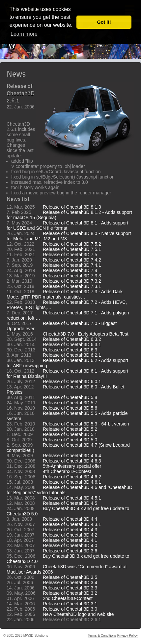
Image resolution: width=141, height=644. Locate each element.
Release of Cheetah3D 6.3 (70, 350)
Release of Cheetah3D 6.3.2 (72, 339)
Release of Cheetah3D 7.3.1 (72, 286)
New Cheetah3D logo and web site (78, 614)
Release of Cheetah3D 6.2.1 (72, 355)
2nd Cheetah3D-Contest (68, 598)
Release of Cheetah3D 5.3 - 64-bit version (86, 424)
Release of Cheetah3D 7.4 (70, 270)
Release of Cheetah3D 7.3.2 (72, 281)
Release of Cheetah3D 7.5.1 (72, 249)
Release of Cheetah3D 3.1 (70, 604)
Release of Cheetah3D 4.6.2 (72, 477)
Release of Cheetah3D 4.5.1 (72, 498)
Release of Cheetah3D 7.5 (70, 255)
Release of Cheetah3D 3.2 (70, 593)
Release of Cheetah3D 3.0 (70, 609)
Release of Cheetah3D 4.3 (70, 530)
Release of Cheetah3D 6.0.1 (72, 382)
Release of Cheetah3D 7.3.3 (72, 276)
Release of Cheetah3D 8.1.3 (72, 207)
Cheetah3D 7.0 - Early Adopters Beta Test (86, 334)
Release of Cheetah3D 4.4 (70, 519)
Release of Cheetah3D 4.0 (70, 545)
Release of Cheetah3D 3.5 (70, 577)
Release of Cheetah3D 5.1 (70, 434)
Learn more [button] (24, 34)
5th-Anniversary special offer (72, 466)
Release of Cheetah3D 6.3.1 (72, 344)
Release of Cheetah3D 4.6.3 (72, 461)
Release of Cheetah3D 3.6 (70, 551)
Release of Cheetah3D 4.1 (70, 540)
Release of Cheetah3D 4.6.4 (72, 456)
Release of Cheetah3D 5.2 (70, 429)
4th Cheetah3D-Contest (67, 471)
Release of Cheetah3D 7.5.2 (72, 244)
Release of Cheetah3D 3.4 (70, 583)
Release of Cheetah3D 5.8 (70, 397)
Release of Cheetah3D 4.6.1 (72, 482)
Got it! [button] (104, 22)
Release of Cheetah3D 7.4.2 (72, 260)
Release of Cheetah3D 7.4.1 (72, 265)
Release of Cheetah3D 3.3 (70, 588)
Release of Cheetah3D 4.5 (70, 503)
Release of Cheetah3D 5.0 (70, 440)
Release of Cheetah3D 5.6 (70, 408)
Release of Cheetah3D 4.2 (70, 535)
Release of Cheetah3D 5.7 (70, 403)
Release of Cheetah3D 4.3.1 (72, 524)
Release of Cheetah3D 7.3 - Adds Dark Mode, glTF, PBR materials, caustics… (65, 294)
